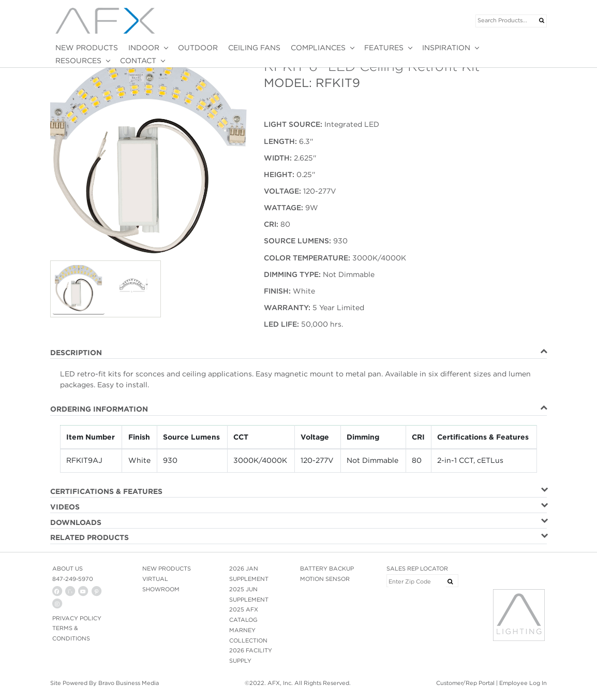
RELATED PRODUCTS (89, 537)
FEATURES (384, 48)
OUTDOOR (198, 48)
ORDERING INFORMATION (99, 409)
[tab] (298, 353)
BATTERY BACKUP (327, 568)
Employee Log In (523, 683)
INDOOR (144, 48)
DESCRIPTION (76, 353)
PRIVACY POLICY (77, 618)
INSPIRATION (446, 48)
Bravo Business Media (129, 683)
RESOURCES (78, 61)
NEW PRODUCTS (87, 48)
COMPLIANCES (318, 48)
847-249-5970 (73, 579)
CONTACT (138, 61)
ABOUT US (68, 568)
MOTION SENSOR (325, 579)
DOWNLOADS (76, 522)
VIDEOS (65, 507)
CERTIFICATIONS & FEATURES (106, 491)
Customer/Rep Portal (465, 683)
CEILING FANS (254, 48)
